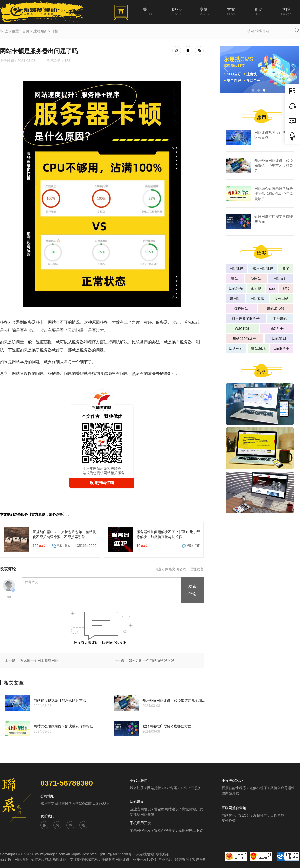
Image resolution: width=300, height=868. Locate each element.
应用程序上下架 (191, 830)
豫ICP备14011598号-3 (117, 854)
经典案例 (182, 859)
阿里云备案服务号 (246, 319)
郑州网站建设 (263, 269)
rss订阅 (6, 859)
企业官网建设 (140, 809)
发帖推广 (260, 815)
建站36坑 (258, 349)
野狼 (286, 289)
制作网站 (282, 299)
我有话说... (102, 590)
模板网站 (241, 309)
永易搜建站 (145, 854)
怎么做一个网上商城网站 (39, 660)
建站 (235, 279)
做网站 (256, 279)
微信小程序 (258, 788)
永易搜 (256, 289)
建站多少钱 (276, 309)
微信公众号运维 (282, 788)
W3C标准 (242, 329)
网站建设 (236, 269)
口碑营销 (277, 815)
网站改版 (257, 299)
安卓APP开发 (165, 830)
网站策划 (279, 339)
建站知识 (40, 31)
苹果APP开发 (140, 830)
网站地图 (22, 859)
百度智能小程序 (234, 788)
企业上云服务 (191, 788)
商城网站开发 (192, 809)
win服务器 (282, 349)
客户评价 (199, 859)
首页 (26, 31)
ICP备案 (171, 788)
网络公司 (236, 349)
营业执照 (165, 859)
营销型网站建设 (166, 809)
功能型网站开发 (142, 814)
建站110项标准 (244, 339)
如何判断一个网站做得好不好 (151, 660)
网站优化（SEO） (236, 815)
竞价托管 (229, 821)
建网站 (235, 299)
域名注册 (277, 329)
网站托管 (154, 788)
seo (272, 289)
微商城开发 (230, 793)
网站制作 (236, 289)
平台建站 (280, 319)
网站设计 (280, 279)
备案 (286, 269)
